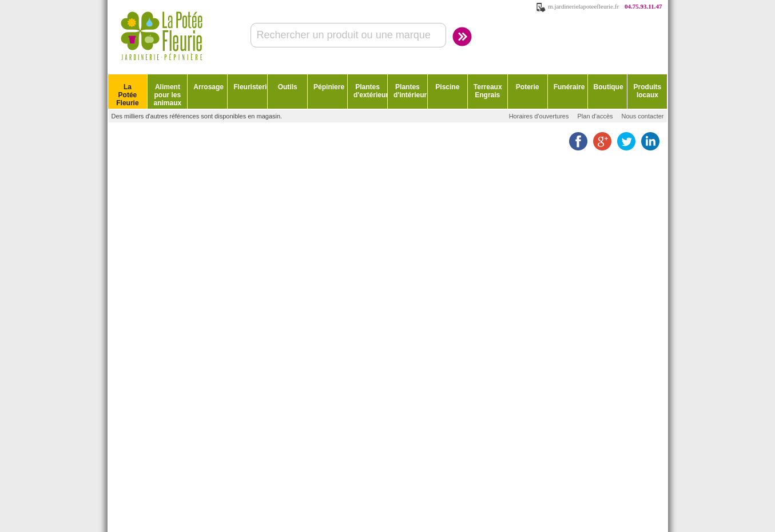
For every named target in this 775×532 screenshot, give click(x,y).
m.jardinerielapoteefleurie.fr (583, 6)
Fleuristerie (250, 87)
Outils (288, 87)
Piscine (447, 87)
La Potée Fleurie (127, 95)
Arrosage (208, 87)
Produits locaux (648, 91)
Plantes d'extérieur (370, 91)
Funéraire (569, 87)
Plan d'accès (595, 116)
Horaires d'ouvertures (539, 116)
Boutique (609, 87)
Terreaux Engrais (488, 91)
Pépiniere (329, 87)
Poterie (528, 87)
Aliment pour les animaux (168, 95)
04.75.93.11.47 (643, 6)
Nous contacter (643, 116)
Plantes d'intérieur (410, 91)
